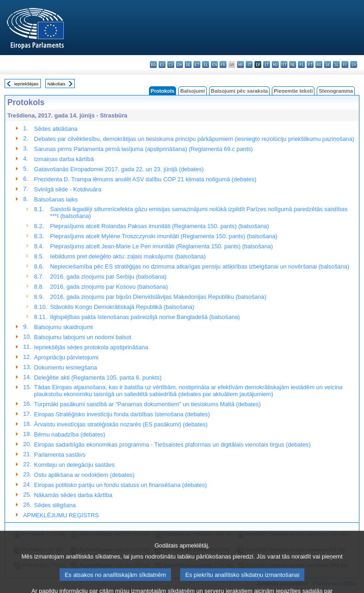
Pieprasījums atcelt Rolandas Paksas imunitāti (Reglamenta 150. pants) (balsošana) (159, 226)
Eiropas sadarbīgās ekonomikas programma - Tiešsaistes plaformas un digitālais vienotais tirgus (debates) (172, 445)
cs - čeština (171, 64)
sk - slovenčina (328, 64)
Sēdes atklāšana (56, 129)
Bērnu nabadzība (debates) (69, 434)
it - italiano (249, 64)
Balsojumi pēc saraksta (239, 91)
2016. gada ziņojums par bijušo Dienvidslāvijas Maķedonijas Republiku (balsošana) (158, 297)
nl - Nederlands (293, 64)
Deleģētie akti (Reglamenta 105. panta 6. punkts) (98, 378)
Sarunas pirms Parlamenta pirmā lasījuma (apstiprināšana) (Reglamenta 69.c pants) (143, 149)
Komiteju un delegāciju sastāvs (74, 465)
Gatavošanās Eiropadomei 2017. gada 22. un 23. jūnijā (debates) (119, 169)
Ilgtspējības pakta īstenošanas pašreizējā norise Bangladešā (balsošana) (145, 317)
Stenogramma (336, 91)
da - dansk (179, 64)
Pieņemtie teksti (293, 91)
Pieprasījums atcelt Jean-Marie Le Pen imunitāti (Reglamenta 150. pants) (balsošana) (161, 246)
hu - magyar (275, 64)
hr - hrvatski (240, 64)
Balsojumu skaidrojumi (63, 327)
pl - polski (301, 64)
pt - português (310, 64)
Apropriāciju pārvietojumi (66, 357)
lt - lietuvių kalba (267, 64)
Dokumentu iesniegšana (65, 367)
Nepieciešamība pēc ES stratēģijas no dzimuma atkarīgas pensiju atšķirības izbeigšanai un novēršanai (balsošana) (199, 266)
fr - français (223, 64)
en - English (214, 64)
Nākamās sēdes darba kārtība (73, 495)
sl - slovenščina (336, 64)
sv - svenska (354, 64)
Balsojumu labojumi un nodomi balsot (83, 337)
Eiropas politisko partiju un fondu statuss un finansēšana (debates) (120, 485)
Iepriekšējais (26, 84)
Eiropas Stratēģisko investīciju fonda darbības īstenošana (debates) (122, 414)
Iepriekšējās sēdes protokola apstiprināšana (91, 347)
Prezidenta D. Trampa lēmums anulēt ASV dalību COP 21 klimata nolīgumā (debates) (145, 179)
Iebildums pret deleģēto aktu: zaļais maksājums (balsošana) (128, 256)
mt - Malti (284, 64)
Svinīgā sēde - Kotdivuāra (68, 189)
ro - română (319, 64)
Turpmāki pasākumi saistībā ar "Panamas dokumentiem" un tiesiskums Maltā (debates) (147, 404)
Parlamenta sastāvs (60, 455)
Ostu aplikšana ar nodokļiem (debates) (84, 475)
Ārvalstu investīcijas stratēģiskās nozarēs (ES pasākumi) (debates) (121, 424)
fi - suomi (345, 64)
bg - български (153, 64)
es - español (162, 64)
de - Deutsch (188, 64)
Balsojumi (192, 91)
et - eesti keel (197, 64)
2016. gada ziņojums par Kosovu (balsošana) (109, 287)
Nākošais (56, 84)
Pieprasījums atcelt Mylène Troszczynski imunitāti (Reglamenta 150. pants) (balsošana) (164, 236)
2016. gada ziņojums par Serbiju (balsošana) (108, 277)
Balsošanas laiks (56, 199)
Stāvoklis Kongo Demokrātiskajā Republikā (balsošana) (122, 307)
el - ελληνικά (206, 64)
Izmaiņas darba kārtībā (64, 159)
